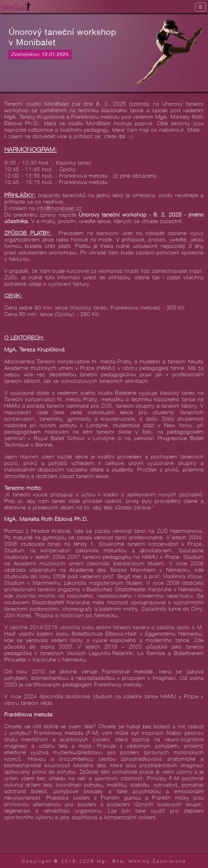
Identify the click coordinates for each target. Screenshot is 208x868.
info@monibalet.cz (59, 208)
